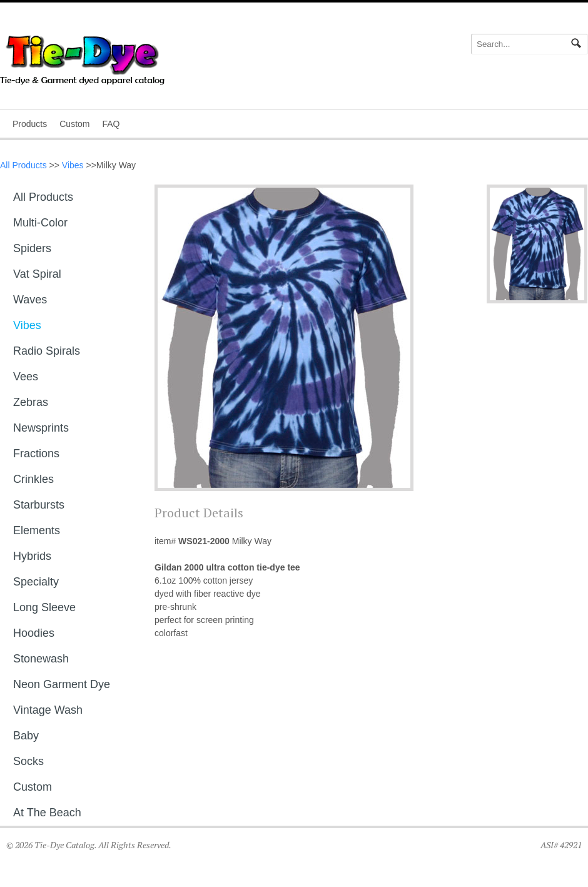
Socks (28, 761)
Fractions (36, 454)
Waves (30, 300)
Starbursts (39, 505)
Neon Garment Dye (62, 684)
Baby (26, 736)
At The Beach (47, 813)
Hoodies (34, 633)
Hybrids (32, 556)
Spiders (32, 248)
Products (30, 124)
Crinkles (33, 479)
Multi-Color (40, 223)
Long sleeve (44, 607)
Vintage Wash (48, 710)
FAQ (111, 124)
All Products (23, 165)
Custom (74, 124)
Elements (37, 530)
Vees (26, 377)
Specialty (36, 582)
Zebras (31, 402)
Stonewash (41, 659)
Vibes (73, 165)
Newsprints (41, 428)
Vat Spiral (37, 274)
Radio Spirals (47, 351)
